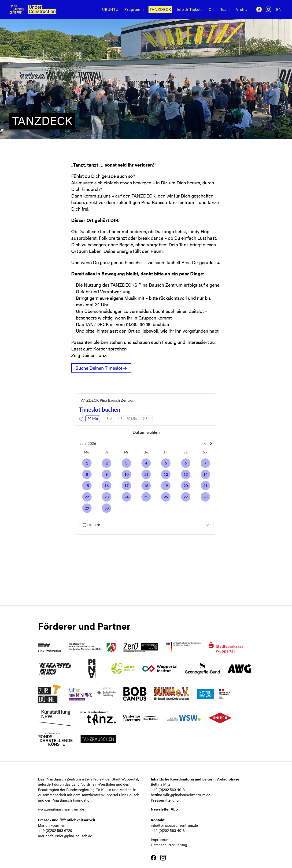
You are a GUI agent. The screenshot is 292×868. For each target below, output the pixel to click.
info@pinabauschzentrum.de (174, 825)
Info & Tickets (190, 9)
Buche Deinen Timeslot (99, 368)
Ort (212, 9)
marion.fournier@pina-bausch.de (65, 836)
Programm (134, 9)
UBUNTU (110, 9)
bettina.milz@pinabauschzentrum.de (181, 795)
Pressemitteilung (165, 800)
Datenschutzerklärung (169, 845)
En (279, 9)
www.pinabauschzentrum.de (61, 809)
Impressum (160, 839)
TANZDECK (160, 9)
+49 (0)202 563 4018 (168, 790)
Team (225, 9)
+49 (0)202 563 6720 (55, 830)
